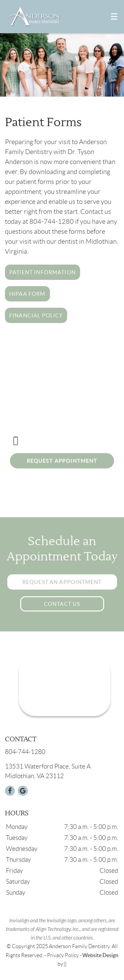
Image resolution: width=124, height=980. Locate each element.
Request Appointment (62, 461)
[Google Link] (23, 791)
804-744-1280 (46, 441)
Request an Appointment (62, 582)
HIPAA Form (27, 294)
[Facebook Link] (10, 791)
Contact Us (62, 604)
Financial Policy (36, 315)
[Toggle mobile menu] (114, 16)
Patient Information (42, 272)
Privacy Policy (63, 955)
